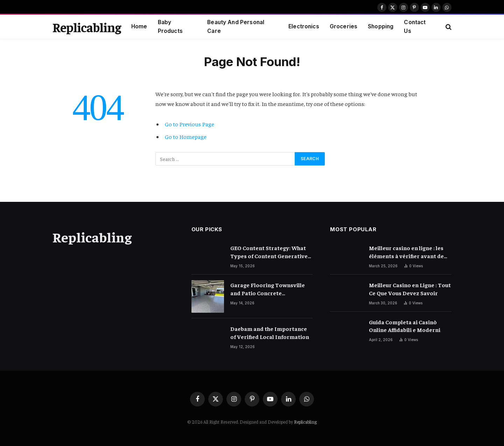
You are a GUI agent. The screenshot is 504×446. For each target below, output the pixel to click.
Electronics (304, 26)
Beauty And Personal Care (236, 27)
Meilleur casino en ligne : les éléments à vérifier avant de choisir (406, 252)
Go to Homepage (186, 137)
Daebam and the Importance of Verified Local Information (270, 332)
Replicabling (305, 422)
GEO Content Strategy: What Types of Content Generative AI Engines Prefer (269, 252)
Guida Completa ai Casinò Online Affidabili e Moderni (405, 326)
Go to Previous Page (190, 124)
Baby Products (170, 27)
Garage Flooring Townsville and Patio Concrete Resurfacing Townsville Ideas (270, 289)
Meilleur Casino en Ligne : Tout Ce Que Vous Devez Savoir (410, 289)
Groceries (344, 26)
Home (139, 26)
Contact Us (415, 27)
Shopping (381, 26)
